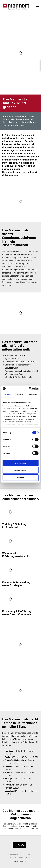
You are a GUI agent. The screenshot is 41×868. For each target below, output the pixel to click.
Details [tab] (20, 395)
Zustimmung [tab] (7, 395)
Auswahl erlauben (20, 470)
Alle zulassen (20, 463)
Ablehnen (20, 477)
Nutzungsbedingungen (20, 857)
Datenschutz (24, 855)
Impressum (13, 855)
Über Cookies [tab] (33, 395)
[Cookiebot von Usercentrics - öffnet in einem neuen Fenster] (29, 389)
